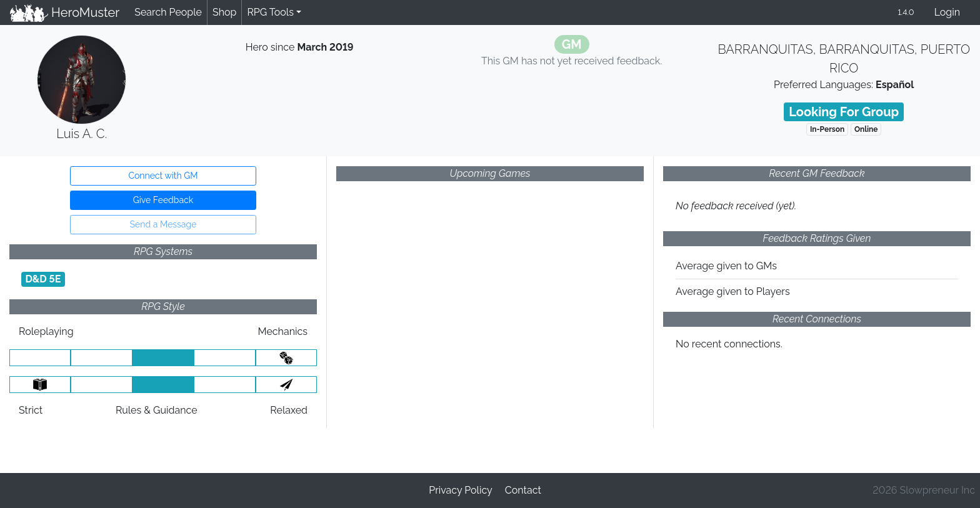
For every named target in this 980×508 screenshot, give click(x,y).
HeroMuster (65, 12)
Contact (523, 490)
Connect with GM (163, 176)
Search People (168, 12)
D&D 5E (43, 279)
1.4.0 (906, 12)
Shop (224, 12)
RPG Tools (270, 12)
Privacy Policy (461, 490)
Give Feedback (163, 200)
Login (947, 12)
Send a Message (163, 224)
